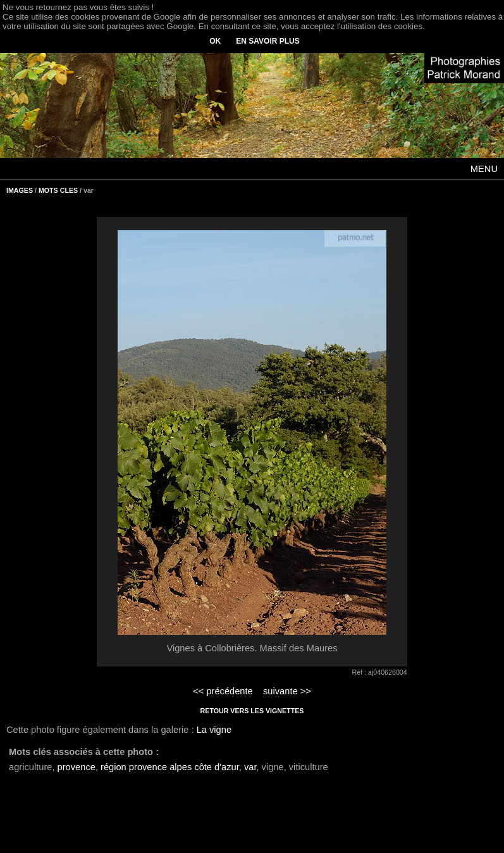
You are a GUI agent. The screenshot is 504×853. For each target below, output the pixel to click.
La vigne (214, 730)
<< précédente (223, 691)
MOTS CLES (58, 190)
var (250, 767)
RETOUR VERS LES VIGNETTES (252, 711)
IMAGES (20, 190)
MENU (484, 169)
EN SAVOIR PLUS (267, 41)
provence (77, 767)
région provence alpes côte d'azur (170, 767)
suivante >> (287, 691)
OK (215, 41)
